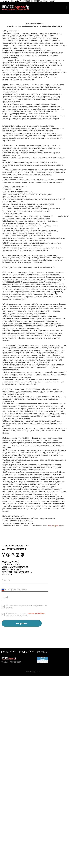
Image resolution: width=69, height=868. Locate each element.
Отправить (22, 623)
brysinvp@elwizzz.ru (56, 526)
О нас (31, 652)
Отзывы (23, 652)
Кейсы (13, 652)
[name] (25, 581)
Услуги (5, 652)
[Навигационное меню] (65, 7)
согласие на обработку (36, 613)
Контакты (42, 652)
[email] (25, 598)
